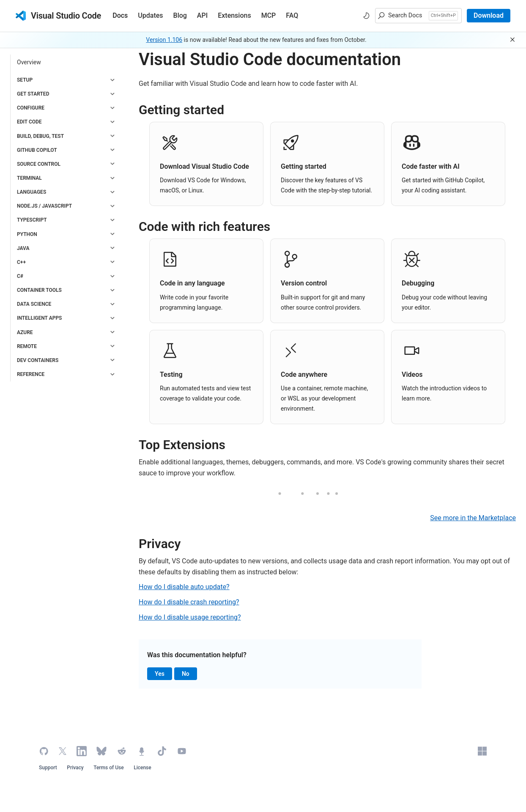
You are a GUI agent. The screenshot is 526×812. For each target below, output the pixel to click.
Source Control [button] (39, 164)
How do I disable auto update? (184, 587)
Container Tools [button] (39, 290)
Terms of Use (109, 768)
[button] (418, 16)
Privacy (75, 768)
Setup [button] (25, 80)
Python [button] (27, 234)
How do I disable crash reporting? (189, 602)
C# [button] (20, 276)
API (202, 15)
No (189, 674)
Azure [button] (25, 332)
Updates (150, 15)
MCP (269, 15)
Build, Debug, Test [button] (40, 136)
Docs (120, 15)
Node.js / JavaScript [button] (44, 206)
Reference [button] (31, 374)
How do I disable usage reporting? (190, 617)
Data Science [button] (34, 304)
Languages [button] (32, 192)
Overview (29, 62)
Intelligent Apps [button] (39, 318)
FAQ (292, 15)
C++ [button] (21, 262)
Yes (163, 674)
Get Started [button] (33, 94)
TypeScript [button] (32, 220)
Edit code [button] (29, 122)
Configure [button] (31, 108)
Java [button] (23, 248)
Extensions (234, 15)
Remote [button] (27, 346)
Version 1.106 (164, 40)
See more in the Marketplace (473, 518)
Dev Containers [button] (38, 360)
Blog (180, 15)
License (142, 768)
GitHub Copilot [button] (37, 150)
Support (48, 768)
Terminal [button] (29, 178)
